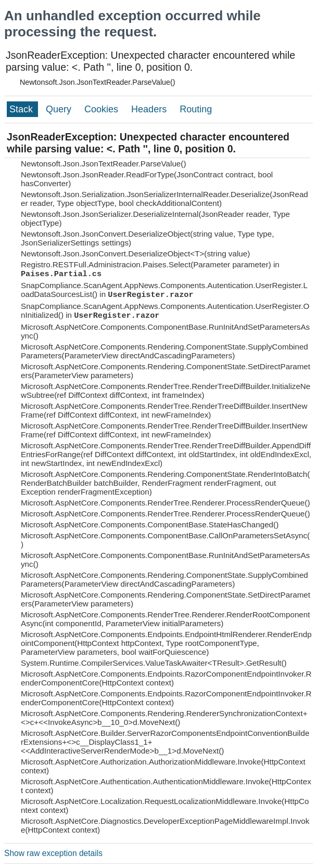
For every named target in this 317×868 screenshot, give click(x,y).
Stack (22, 109)
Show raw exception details (53, 853)
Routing (196, 109)
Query (60, 109)
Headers (150, 109)
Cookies (103, 109)
